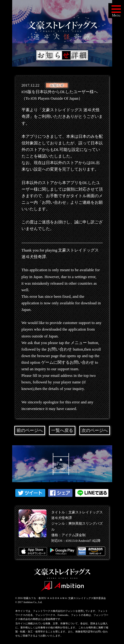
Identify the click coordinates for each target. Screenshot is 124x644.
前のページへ (30, 430)
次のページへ (95, 430)
